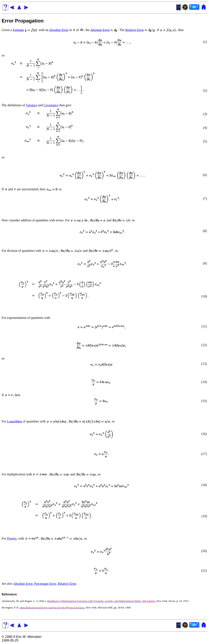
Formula (18, 30)
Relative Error (135, 30)
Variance (31, 105)
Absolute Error (59, 30)
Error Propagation (23, 21)
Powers (12, 538)
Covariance (51, 105)
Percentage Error (45, 584)
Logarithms (14, 421)
